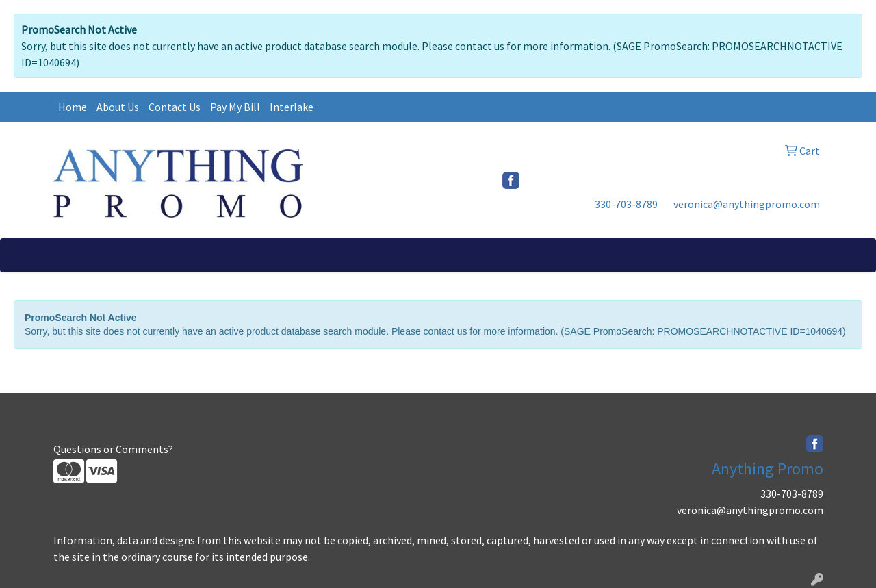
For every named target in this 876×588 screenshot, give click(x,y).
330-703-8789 (626, 204)
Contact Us (175, 107)
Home (73, 107)
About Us (118, 107)
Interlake (292, 107)
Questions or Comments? (113, 449)
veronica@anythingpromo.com (747, 204)
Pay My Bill (235, 107)
